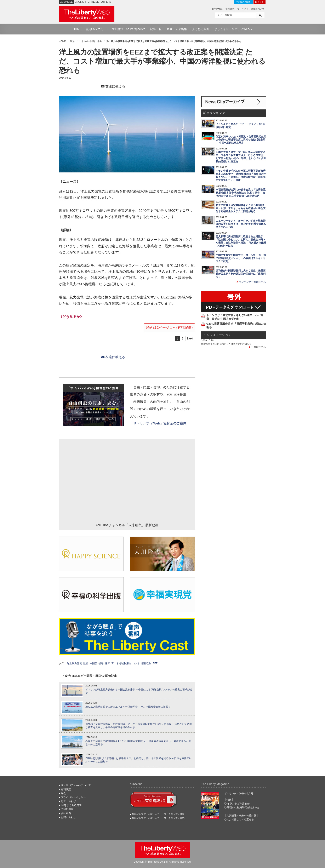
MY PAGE (217, 9)
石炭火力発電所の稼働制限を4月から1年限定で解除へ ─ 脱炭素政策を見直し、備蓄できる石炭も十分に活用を (138, 743)
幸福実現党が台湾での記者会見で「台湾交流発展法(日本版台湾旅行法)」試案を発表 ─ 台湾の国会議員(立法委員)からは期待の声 (241, 193)
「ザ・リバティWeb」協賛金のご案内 (158, 423)
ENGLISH (80, 2)
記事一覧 (156, 29)
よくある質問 (201, 29)
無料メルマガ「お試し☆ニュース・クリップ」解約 (158, 818)
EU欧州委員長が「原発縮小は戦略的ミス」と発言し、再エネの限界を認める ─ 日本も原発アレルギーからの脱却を (138, 760)
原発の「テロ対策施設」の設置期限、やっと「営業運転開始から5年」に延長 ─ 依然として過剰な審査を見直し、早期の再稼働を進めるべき (139, 726)
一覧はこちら (258, 347)
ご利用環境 (67, 809)
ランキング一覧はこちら (251, 282)
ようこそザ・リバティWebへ (233, 29)
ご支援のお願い (243, 2)
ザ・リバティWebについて (251, 9)
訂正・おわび (68, 801)
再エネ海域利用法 (121, 663)
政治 (72, 41)
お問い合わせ (68, 817)
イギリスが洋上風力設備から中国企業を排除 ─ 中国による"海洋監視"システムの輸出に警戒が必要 (139, 691)
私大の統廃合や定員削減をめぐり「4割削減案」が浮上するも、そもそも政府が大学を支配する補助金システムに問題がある (241, 208)
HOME (77, 29)
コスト (136, 663)
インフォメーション (217, 335)
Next (190, 338)
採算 (107, 663)
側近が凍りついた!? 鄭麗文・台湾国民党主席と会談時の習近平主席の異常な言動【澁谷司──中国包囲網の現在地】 (241, 140)
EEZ (155, 663)
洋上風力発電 (74, 663)
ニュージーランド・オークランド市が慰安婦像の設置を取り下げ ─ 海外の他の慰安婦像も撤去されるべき (241, 224)
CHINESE (93, 2)
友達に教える (113, 86)
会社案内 (66, 813)
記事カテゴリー (97, 29)
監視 (86, 663)
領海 (101, 663)
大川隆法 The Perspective (128, 29)
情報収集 (146, 663)
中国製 (93, 663)
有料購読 (230, 9)
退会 (63, 793)
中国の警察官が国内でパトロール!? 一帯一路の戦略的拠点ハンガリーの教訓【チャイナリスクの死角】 (241, 258)
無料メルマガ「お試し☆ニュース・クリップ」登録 (158, 814)
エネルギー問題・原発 (90, 41)
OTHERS (106, 2)
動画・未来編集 (177, 29)
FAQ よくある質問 (71, 805)
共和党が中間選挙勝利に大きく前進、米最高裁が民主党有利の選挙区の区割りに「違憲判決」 (241, 274)
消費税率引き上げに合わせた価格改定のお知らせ (226, 344)
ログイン (260, 2)
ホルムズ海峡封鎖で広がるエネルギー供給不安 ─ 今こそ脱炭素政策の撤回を (128, 707)
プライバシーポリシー (73, 797)
